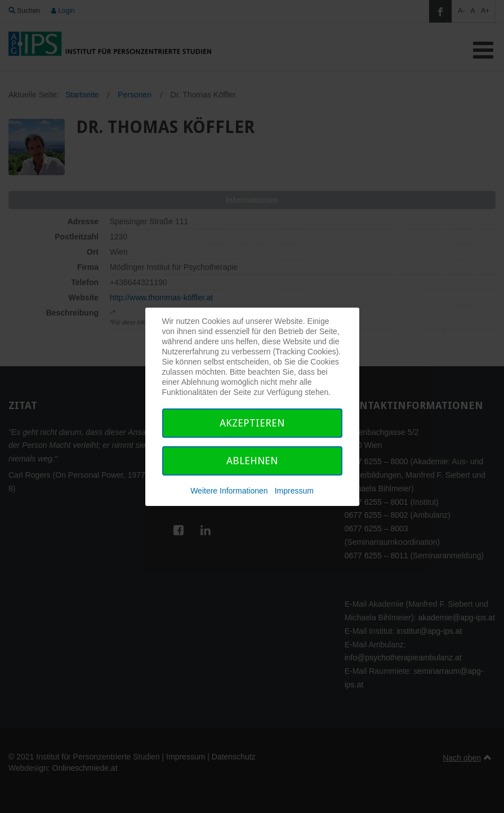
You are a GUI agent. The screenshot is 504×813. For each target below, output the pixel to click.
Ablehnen (252, 461)
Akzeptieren (252, 423)
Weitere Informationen (229, 491)
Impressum (294, 491)
